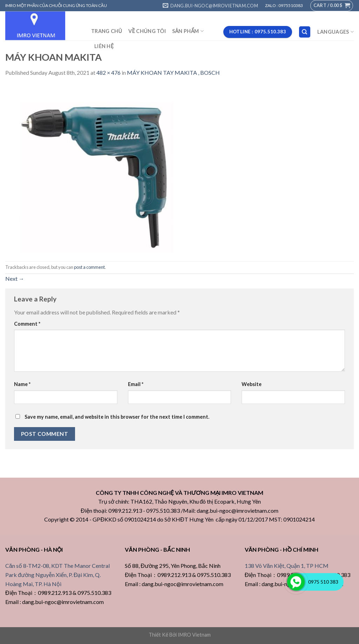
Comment (27, 324)
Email (136, 384)
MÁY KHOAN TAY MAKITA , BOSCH (173, 72)
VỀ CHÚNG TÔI (147, 31)
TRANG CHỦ (107, 31)
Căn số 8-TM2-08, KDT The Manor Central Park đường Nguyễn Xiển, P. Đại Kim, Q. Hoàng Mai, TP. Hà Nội (57, 575)
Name (22, 384)
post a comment (89, 267)
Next (15, 278)
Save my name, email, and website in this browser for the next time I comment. (117, 417)
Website (252, 384)
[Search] (305, 32)
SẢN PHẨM (188, 31)
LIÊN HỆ (104, 46)
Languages (336, 32)
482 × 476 (109, 72)
